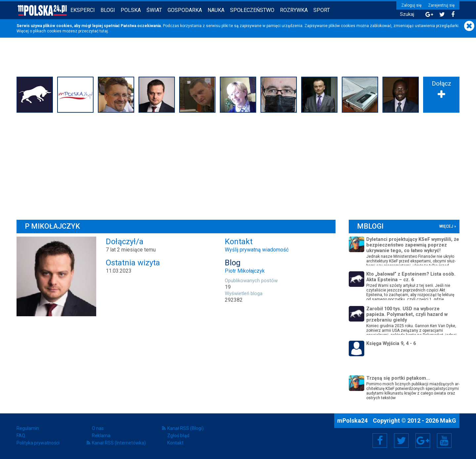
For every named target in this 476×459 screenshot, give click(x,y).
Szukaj (407, 14)
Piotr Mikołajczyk (245, 271)
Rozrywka (294, 10)
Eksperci (83, 10)
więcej (446, 226)
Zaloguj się (411, 5)
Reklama (101, 436)
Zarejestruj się (441, 5)
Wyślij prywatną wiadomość (257, 250)
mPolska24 (353, 421)
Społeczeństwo (252, 10)
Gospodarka (185, 10)
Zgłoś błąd (178, 436)
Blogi (108, 10)
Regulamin (28, 428)
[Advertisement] (238, 165)
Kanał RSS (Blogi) (185, 428)
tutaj (104, 31)
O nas (98, 428)
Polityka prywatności (38, 443)
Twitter (401, 440)
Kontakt (175, 443)
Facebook (380, 440)
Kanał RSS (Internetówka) (119, 443)
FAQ (21, 436)
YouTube (444, 440)
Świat (154, 10)
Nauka (216, 10)
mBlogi (370, 226)
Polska (131, 10)
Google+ (423, 440)
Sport (322, 10)
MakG (448, 421)
